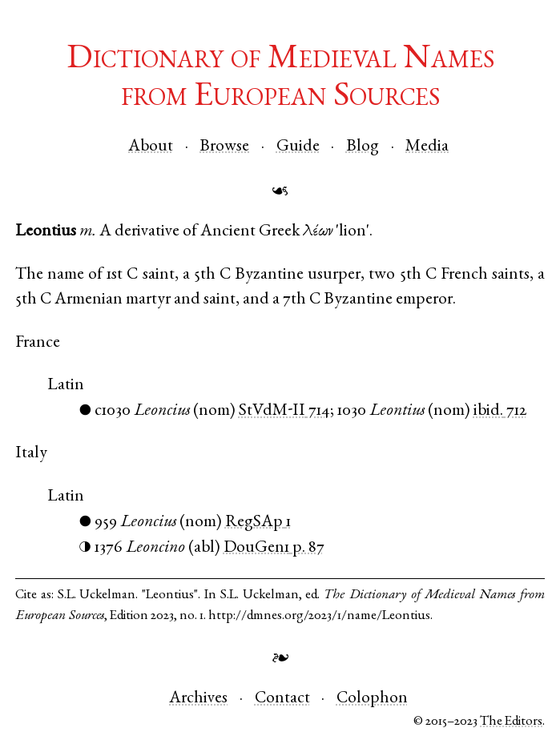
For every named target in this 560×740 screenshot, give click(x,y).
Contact (282, 699)
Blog (363, 147)
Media (427, 147)
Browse (224, 147)
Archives (198, 699)
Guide (298, 147)
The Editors (511, 722)
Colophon (372, 699)
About (151, 147)
